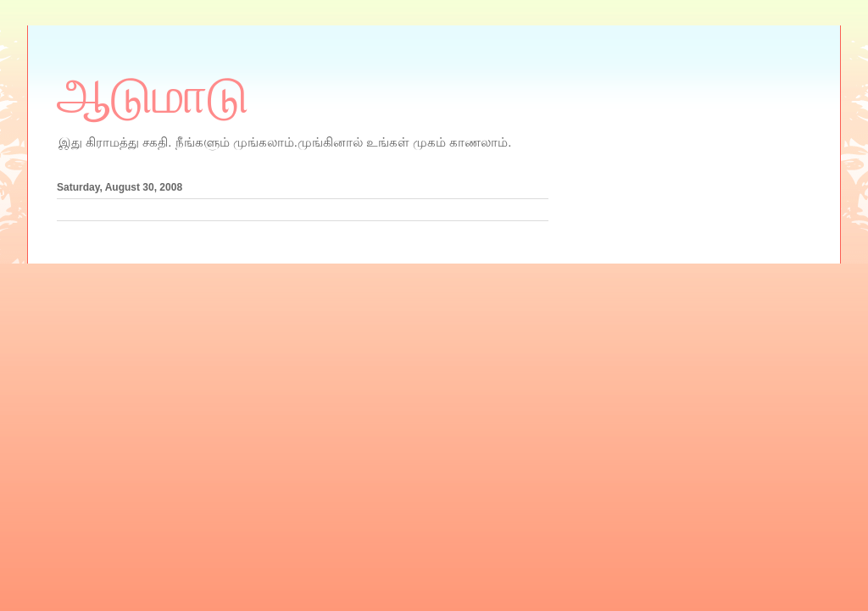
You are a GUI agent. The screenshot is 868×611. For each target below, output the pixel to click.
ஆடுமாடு (153, 96)
